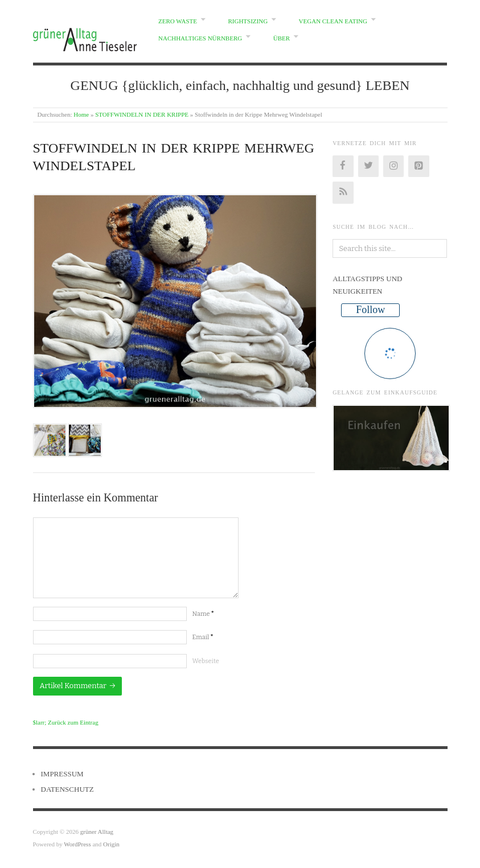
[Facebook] (343, 166)
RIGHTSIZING (248, 21)
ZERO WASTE (178, 21)
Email (203, 637)
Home (81, 114)
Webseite (206, 661)
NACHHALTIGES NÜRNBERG (200, 38)
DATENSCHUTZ (67, 789)
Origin (111, 844)
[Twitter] (368, 166)
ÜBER (282, 38)
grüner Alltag (97, 832)
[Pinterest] (419, 166)
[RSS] (343, 192)
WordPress (77, 844)
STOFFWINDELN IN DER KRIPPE (142, 114)
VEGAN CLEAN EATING (333, 21)
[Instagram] (393, 166)
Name (203, 614)
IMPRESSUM (62, 774)
